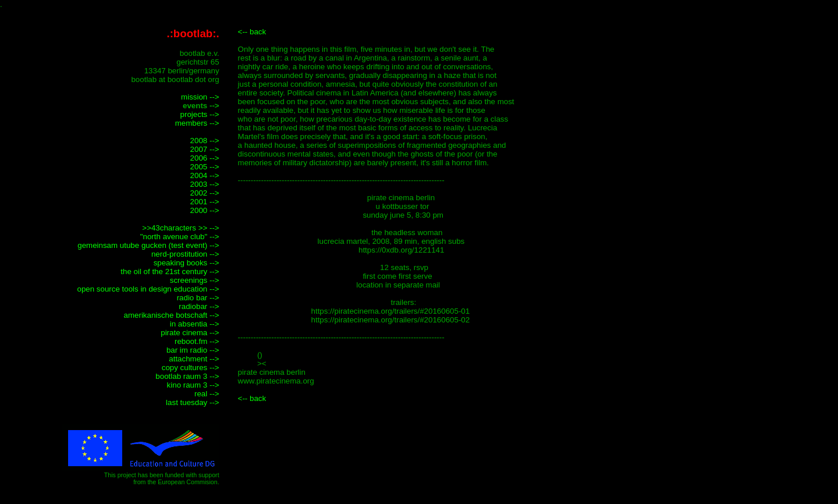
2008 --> (205, 141)
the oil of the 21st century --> (170, 271)
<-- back (252, 32)
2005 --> (205, 167)
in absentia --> (195, 324)
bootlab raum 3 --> (187, 376)
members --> (197, 123)
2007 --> (205, 149)
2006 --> (205, 158)
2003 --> (205, 184)
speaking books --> (187, 263)
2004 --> (205, 175)
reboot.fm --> (197, 341)
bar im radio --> (193, 350)
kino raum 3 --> (193, 385)
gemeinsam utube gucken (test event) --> (148, 245)
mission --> (200, 97)
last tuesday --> (193, 402)
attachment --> (194, 359)
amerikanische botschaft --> (172, 315)
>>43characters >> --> (180, 228)
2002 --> (205, 193)
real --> (207, 394)
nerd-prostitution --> (185, 254)
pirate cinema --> (190, 333)
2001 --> (205, 202)
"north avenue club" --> (180, 237)
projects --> (200, 114)
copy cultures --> (191, 368)
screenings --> (195, 280)
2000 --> (205, 210)
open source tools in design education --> (148, 289)
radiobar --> (199, 306)
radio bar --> (198, 298)
